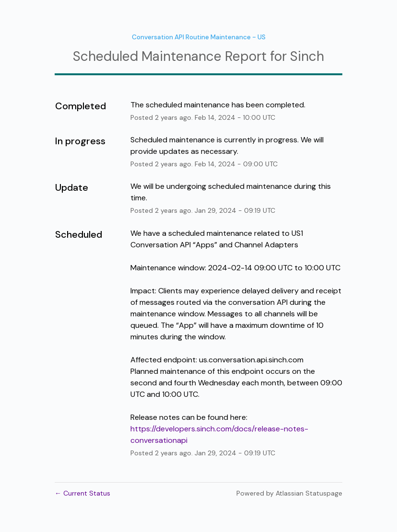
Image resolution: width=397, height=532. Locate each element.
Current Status (82, 493)
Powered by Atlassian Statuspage (289, 493)
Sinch (307, 56)
